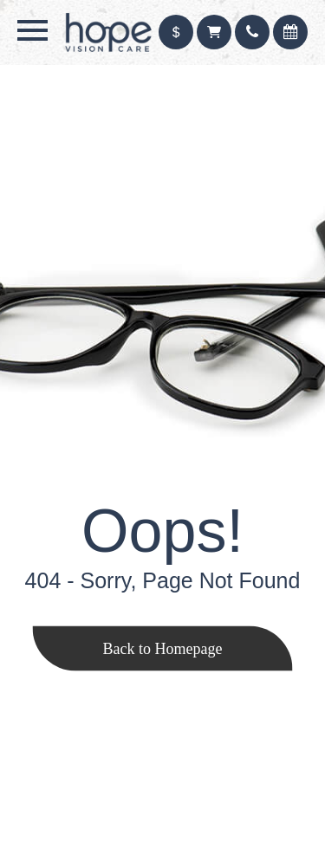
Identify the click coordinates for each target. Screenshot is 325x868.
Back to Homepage (163, 648)
